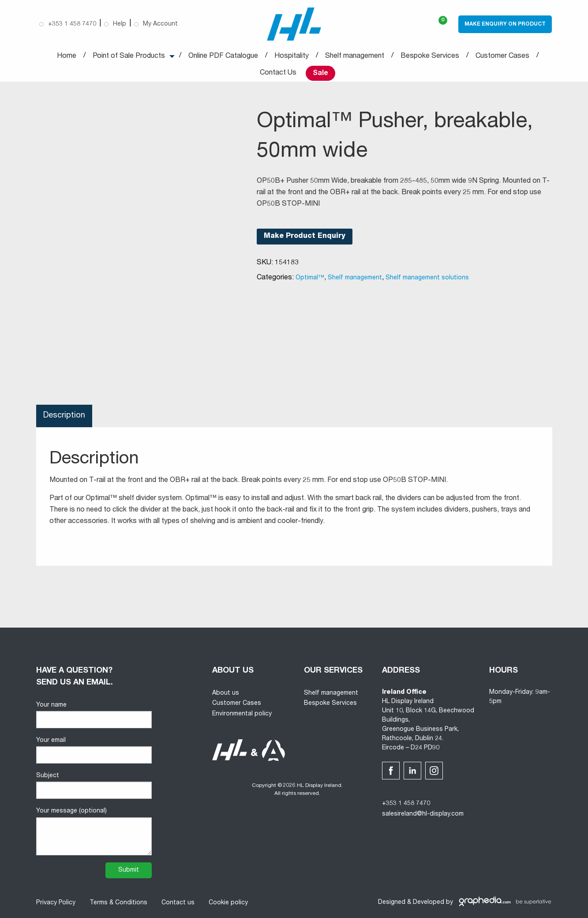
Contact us (178, 903)
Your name (94, 715)
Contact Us (278, 73)
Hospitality (292, 56)
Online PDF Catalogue (223, 56)
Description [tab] (64, 416)
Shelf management (355, 56)
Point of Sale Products (129, 56)
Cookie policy (228, 903)
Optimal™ (310, 278)
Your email (94, 751)
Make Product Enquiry (305, 237)
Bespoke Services (430, 56)
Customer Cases (502, 56)
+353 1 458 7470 (406, 804)
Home (67, 56)
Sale (320, 74)
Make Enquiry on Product (505, 24)
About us (226, 693)
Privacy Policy (56, 903)
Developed (429, 903)
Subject (94, 786)
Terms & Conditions (118, 903)
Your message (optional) (94, 831)
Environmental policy (242, 714)
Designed (392, 903)
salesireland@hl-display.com (423, 814)
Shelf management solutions (427, 278)
